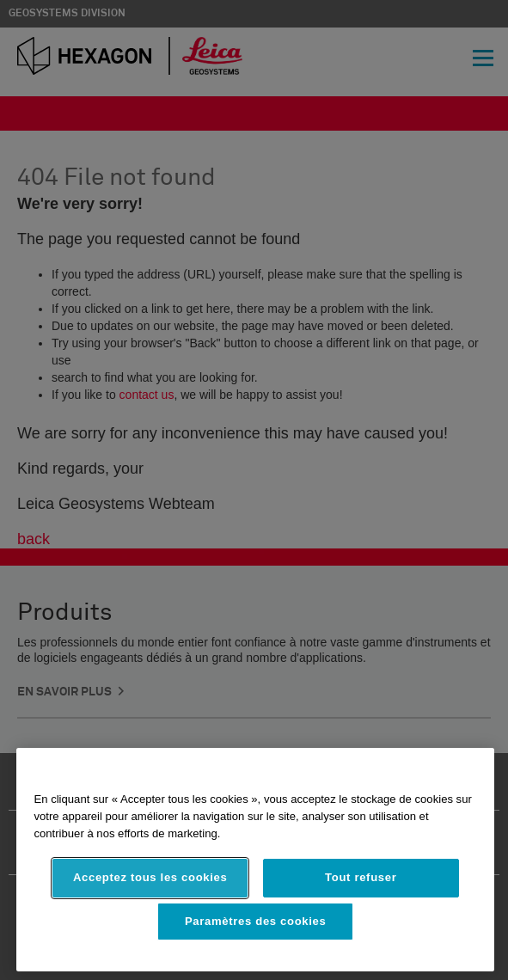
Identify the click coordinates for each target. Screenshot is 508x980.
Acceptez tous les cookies (150, 877)
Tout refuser (361, 877)
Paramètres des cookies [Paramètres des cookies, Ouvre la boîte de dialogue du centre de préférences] (256, 921)
